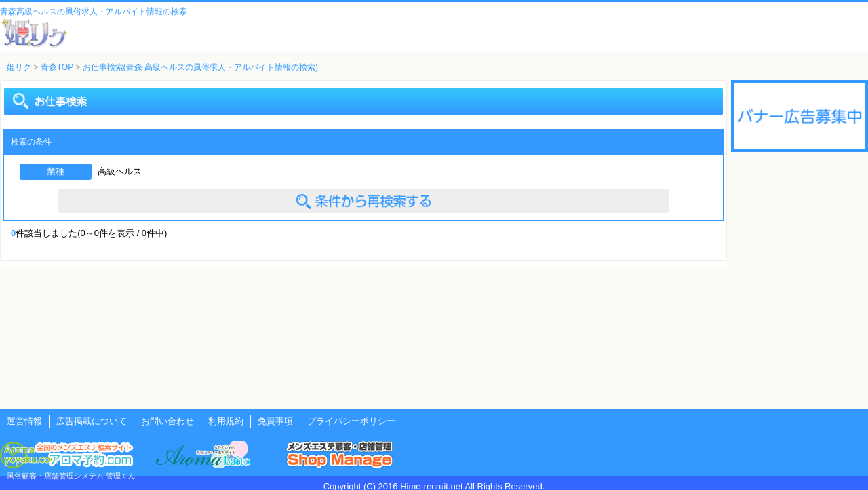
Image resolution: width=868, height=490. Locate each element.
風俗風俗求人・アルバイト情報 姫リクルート (34, 33)
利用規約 (226, 421)
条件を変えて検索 (363, 201)
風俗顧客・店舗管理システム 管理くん (71, 476)
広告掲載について (92, 421)
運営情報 (24, 421)
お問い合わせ (167, 421)
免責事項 (275, 421)
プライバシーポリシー (351, 421)
